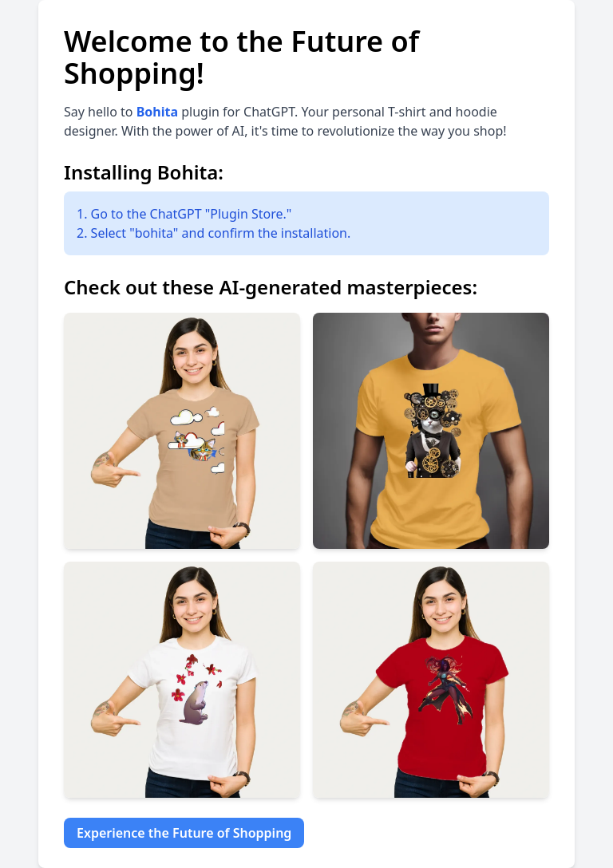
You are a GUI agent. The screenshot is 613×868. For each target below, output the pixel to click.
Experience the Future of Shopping (184, 833)
